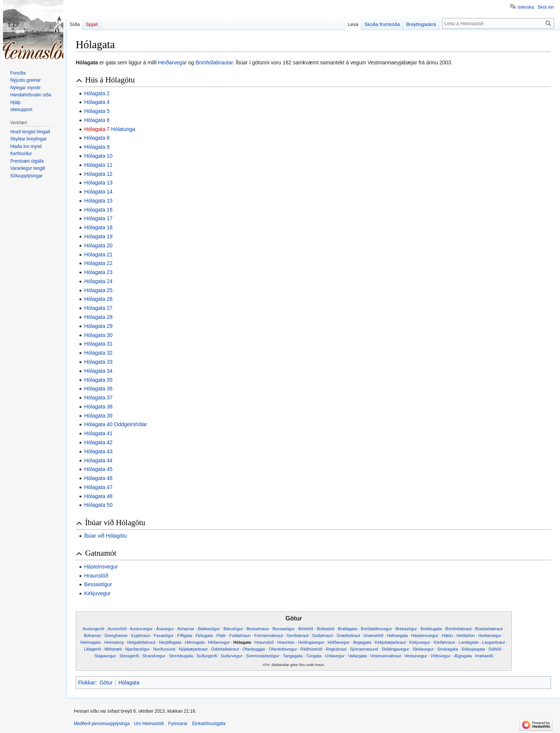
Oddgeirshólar (131, 424)
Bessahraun (258, 629)
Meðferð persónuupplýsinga (102, 724)
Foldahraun (240, 635)
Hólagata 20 (98, 245)
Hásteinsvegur (101, 567)
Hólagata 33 (98, 362)
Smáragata (448, 649)
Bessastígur (98, 584)
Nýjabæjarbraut (193, 649)
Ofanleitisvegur (283, 649)
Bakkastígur (209, 629)
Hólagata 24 (98, 281)
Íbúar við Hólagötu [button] (115, 523)
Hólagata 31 (98, 344)
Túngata (314, 656)
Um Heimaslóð (149, 724)
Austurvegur (141, 629)
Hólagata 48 (98, 496)
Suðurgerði (207, 656)
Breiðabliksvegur (376, 629)
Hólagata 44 (98, 460)
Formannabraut (269, 635)
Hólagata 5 (97, 111)
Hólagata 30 (98, 335)
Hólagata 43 (98, 451)
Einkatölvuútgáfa (209, 724)
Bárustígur (233, 629)
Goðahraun (322, 635)
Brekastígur (406, 629)
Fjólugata (204, 635)
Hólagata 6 (97, 120)
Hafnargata (397, 635)
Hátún (447, 635)
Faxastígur (164, 635)
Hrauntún (286, 642)
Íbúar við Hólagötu (105, 536)
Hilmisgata (195, 642)
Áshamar (186, 629)
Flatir (221, 635)
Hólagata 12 (98, 174)
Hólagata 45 (98, 469)
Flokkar (87, 683)
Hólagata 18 (98, 227)
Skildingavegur (395, 649)
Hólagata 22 (98, 263)
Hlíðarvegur (219, 642)
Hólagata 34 (98, 371)
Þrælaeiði (484, 656)
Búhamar (92, 635)
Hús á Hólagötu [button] (110, 80)
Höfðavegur (339, 642)
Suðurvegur (232, 656)
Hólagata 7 (97, 129)
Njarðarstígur (138, 649)
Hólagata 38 (98, 407)
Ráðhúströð (311, 649)
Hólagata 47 (98, 487)
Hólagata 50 (98, 505)
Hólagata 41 (98, 433)
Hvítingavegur (311, 642)
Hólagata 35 (98, 380)
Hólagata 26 (98, 299)
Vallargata (357, 656)
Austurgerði (93, 629)
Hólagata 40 (98, 424)
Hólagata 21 (98, 254)
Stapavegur (105, 656)
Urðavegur (335, 656)
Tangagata (293, 656)
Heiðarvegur (490, 635)
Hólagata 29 (98, 326)
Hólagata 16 (98, 210)
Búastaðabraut (489, 629)
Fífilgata (185, 635)
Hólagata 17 (98, 218)
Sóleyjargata (473, 649)
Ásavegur (165, 629)
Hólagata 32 (98, 353)
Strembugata (181, 656)
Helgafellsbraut (141, 642)
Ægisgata (463, 656)
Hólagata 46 (98, 478)
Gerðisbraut (298, 635)
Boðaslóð (326, 629)
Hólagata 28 (98, 317)
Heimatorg (114, 642)
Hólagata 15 (98, 201)
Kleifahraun (445, 642)
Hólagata (242, 642)
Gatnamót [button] (101, 553)
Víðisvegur (440, 656)
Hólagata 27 (98, 308)
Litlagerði (92, 649)
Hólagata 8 (97, 138)
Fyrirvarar (178, 724)
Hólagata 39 (98, 416)
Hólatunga (123, 129)
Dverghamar (116, 635)
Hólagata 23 (98, 272)
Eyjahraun (140, 635)
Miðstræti (113, 649)
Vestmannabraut (385, 656)
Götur (106, 683)
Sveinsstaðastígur (263, 656)
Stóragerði (129, 656)
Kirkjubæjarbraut (390, 642)
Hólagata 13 (98, 183)
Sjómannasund (364, 649)
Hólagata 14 (98, 192)
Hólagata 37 (98, 398)
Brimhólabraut (459, 629)
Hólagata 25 (98, 290)
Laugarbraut (493, 642)
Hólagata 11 (98, 165)
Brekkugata (431, 629)
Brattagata (348, 629)
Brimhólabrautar (214, 62)
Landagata (469, 642)
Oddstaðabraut (225, 649)
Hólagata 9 (97, 147)
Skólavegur (423, 649)
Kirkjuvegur (97, 593)
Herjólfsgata (170, 642)
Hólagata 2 (97, 93)
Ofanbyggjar (254, 649)
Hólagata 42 (98, 442)
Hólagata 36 (98, 389)
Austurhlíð (117, 629)
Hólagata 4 (97, 102)
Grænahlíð (373, 635)
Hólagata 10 (98, 156)
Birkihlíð (306, 629)
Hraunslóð (96, 576)
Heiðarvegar (172, 62)
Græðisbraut (348, 635)
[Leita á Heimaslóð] (498, 23)
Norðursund (164, 649)
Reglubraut (336, 649)
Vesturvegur (416, 656)
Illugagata (362, 642)
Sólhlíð (495, 649)
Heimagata (90, 642)
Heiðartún (466, 635)
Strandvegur (154, 656)
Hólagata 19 (98, 236)
